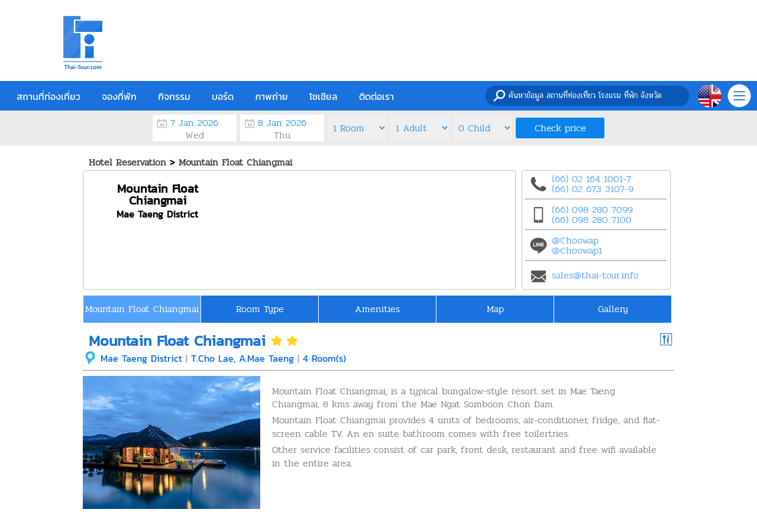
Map (495, 309)
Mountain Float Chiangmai (235, 162)
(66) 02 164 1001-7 (591, 179)
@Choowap (575, 240)
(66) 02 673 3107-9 (593, 189)
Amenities (377, 309)
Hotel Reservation (127, 162)
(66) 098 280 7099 (592, 210)
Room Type (260, 309)
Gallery (613, 309)
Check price (560, 128)
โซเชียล (323, 96)
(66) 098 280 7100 (592, 220)
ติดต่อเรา (376, 96)
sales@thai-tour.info (595, 275)
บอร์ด (223, 96)
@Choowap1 (577, 250)
